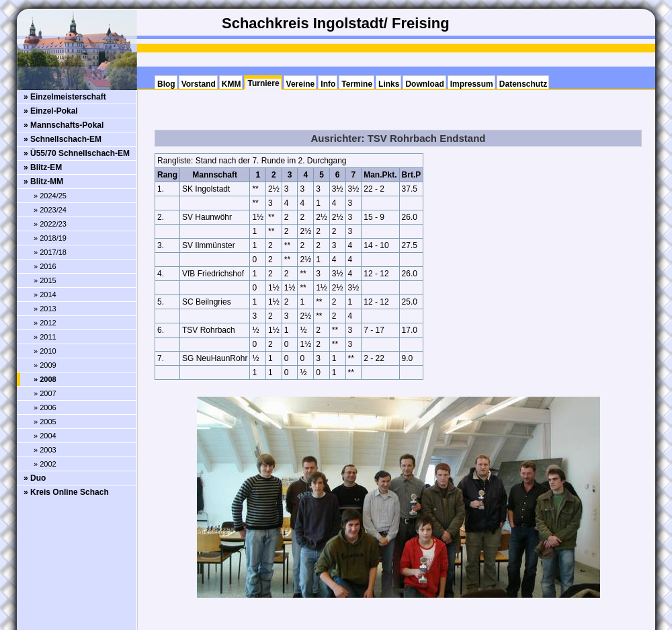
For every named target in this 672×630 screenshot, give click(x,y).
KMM (232, 84)
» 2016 (45, 266)
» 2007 (45, 393)
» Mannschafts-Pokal (64, 125)
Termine (357, 84)
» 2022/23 (50, 224)
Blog (166, 84)
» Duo (35, 478)
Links (389, 84)
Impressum (472, 84)
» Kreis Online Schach (66, 492)
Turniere (263, 83)
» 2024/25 (50, 196)
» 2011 (45, 337)
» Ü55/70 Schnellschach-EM (77, 153)
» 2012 (45, 323)
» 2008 (45, 379)
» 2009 (45, 365)
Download (424, 84)
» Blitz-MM (43, 182)
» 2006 (45, 407)
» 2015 (45, 280)
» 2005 (45, 422)
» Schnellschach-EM (62, 139)
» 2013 (45, 309)
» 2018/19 (50, 238)
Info (328, 84)
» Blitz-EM (43, 167)
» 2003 (45, 450)
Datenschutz (523, 84)
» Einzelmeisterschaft (65, 97)
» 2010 (45, 351)
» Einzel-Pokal (51, 111)
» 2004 (45, 436)
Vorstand (199, 84)
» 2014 (45, 294)
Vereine (301, 84)
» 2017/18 (50, 252)
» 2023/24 (50, 210)
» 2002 (45, 464)
